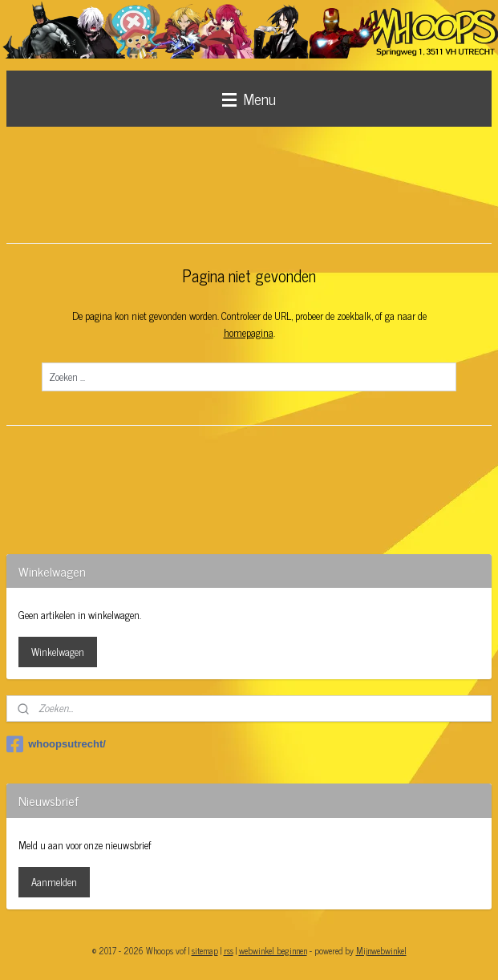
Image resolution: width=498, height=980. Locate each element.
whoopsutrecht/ (56, 744)
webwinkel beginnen (273, 950)
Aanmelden (54, 882)
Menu (249, 98)
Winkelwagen (58, 652)
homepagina (249, 332)
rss (229, 950)
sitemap (205, 950)
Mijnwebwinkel (381, 950)
